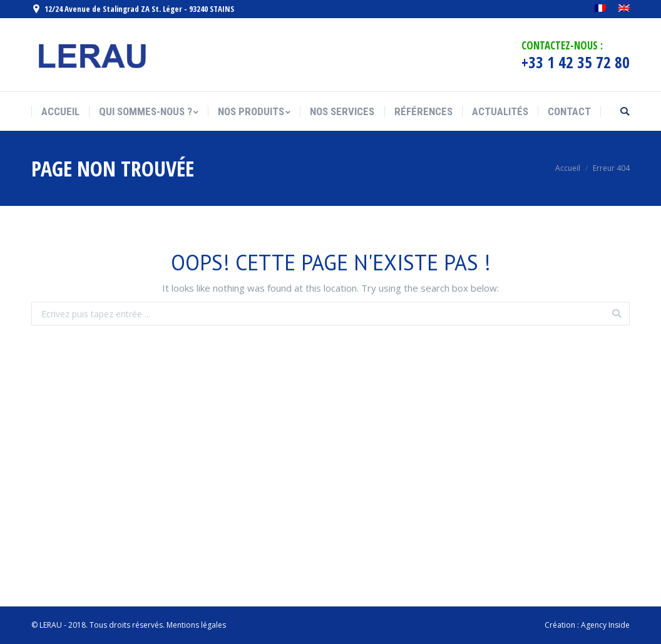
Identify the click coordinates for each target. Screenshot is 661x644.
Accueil (568, 168)
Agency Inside (605, 625)
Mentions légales (196, 625)
